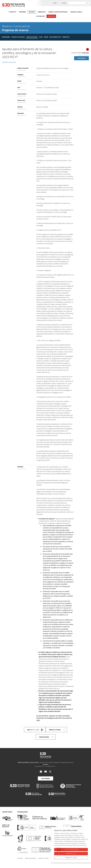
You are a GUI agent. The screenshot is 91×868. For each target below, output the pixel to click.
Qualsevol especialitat (9, 62)
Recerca (32, 12)
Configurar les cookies (71, 858)
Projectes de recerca (15, 30)
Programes (6, 37)
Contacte (64, 3)
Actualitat (41, 16)
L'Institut (13, 12)
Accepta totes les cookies (71, 850)
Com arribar (45, 779)
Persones (22, 12)
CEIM (41, 37)
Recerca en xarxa (18, 37)
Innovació (42, 12)
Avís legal (20, 858)
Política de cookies (43, 858)
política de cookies (64, 845)
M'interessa (81, 58)
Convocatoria (44, 737)
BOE (33, 730)
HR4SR (46, 37)
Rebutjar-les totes (71, 853)
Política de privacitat (30, 858)
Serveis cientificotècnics (58, 12)
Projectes (66, 37)
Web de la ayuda (55, 730)
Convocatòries (22, 26)
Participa (51, 16)
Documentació (55, 37)
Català (55, 3)
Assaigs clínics (76, 12)
